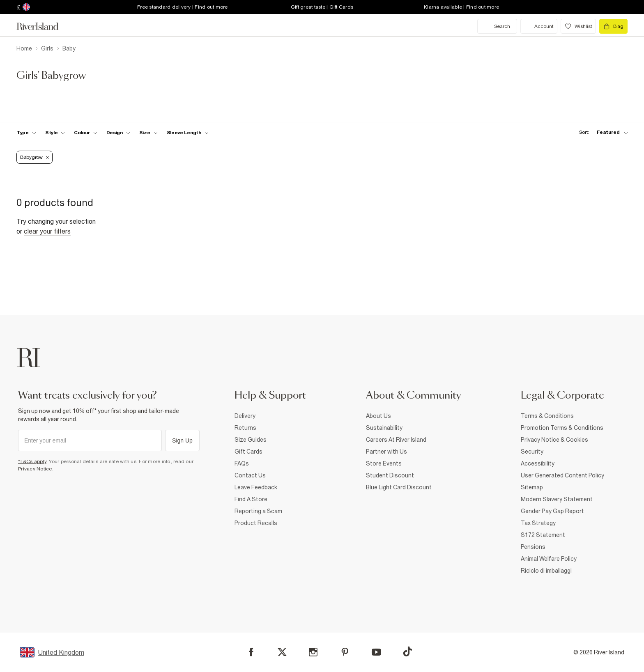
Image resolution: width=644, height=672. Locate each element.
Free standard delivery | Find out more (183, 7)
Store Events (384, 463)
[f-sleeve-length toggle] (188, 133)
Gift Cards (248, 452)
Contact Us (250, 475)
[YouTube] (376, 652)
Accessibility (538, 463)
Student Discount (390, 475)
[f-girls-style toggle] (55, 133)
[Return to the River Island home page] (44, 26)
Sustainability (384, 428)
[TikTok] (407, 651)
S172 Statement (543, 535)
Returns (245, 428)
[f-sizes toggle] (148, 133)
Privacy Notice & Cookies (554, 440)
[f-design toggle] (118, 133)
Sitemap (532, 487)
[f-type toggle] (26, 133)
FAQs (242, 463)
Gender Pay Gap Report (552, 511)
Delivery (245, 416)
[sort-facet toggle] (601, 132)
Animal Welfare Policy (549, 559)
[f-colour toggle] (85, 133)
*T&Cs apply (32, 461)
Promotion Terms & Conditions (562, 428)
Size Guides (251, 440)
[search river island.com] (497, 26)
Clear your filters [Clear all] (47, 231)
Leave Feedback (256, 487)
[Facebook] (251, 652)
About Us (378, 416)
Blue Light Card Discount (399, 487)
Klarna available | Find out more (461, 7)
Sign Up (182, 440)
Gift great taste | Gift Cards (322, 7)
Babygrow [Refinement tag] (34, 157)
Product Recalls (256, 523)
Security (532, 452)
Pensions (533, 547)
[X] (282, 652)
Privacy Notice (35, 469)
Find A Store (251, 499)
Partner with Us (386, 452)
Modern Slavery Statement (557, 499)
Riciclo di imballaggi (546, 571)
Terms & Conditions (547, 416)
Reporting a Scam (258, 511)
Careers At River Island (396, 440)
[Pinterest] (345, 652)
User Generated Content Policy (562, 475)
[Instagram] (313, 652)
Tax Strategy (538, 523)
